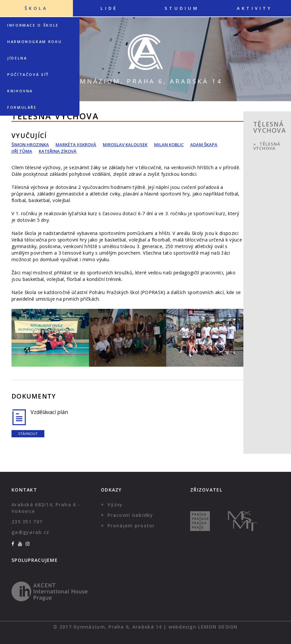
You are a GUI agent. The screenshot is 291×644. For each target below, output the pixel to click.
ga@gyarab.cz (30, 532)
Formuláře (22, 107)
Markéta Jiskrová (76, 145)
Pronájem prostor (131, 526)
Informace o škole (33, 25)
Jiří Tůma (22, 151)
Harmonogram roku (34, 42)
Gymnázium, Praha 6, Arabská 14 (145, 81)
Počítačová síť (28, 74)
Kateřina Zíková (58, 151)
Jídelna (17, 58)
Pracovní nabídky (130, 515)
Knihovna (20, 91)
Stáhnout (28, 434)
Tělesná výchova (267, 146)
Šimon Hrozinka (30, 145)
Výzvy (115, 505)
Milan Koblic (169, 145)
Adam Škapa (204, 145)
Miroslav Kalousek (125, 145)
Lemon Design (218, 627)
